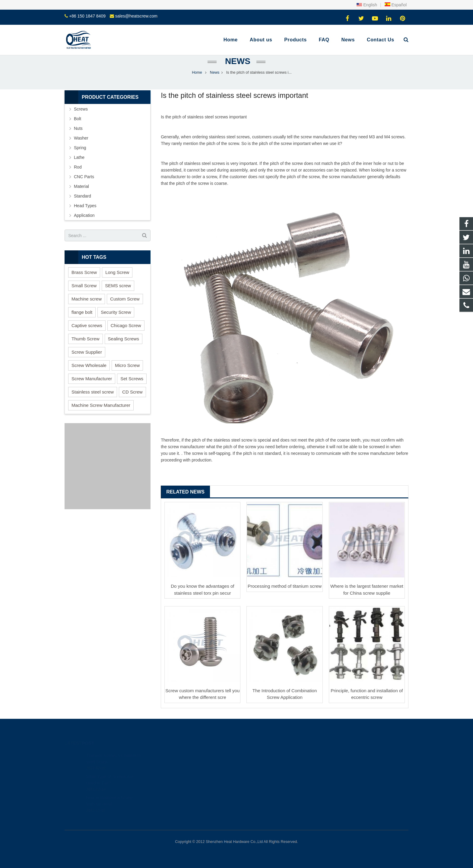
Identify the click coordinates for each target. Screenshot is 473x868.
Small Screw (84, 286)
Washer (81, 138)
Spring (80, 148)
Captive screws (87, 325)
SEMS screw (118, 286)
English (367, 5)
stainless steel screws (204, 163)
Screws (81, 109)
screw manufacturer (319, 137)
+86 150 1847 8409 (87, 16)
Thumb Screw (86, 339)
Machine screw (87, 299)
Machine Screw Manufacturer (101, 405)
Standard (83, 196)
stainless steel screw (206, 117)
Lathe (79, 157)
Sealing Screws (124, 339)
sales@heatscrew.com (136, 16)
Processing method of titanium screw (285, 586)
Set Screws (132, 379)
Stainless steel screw (93, 392)
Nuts (78, 128)
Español (395, 5)
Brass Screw (84, 272)
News (237, 61)
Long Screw (117, 272)
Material (81, 186)
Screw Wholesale (89, 365)
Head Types (85, 206)
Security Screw (116, 312)
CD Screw (132, 392)
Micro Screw (127, 365)
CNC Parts (84, 177)
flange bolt (82, 312)
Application (84, 215)
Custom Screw (125, 299)
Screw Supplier (87, 352)
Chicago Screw (126, 325)
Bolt (78, 119)
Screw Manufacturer (92, 379)
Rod (78, 167)
